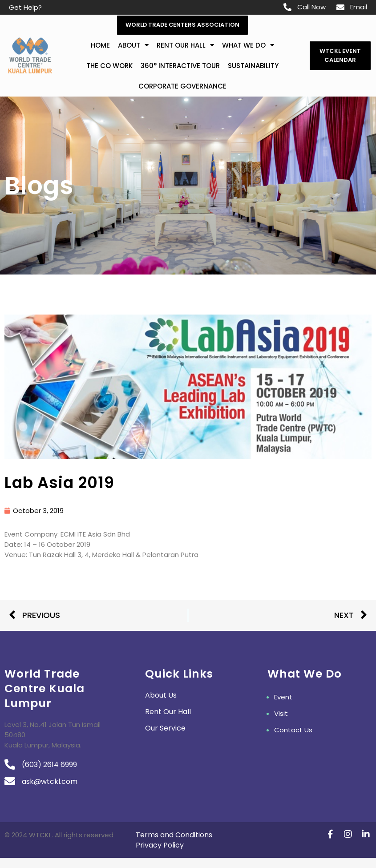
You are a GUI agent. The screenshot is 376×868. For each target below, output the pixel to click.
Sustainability (253, 66)
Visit (281, 714)
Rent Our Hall (185, 46)
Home (100, 46)
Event (283, 698)
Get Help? (25, 7)
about (133, 46)
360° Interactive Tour (180, 66)
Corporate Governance (182, 87)
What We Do (248, 46)
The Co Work (109, 66)
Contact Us (293, 731)
